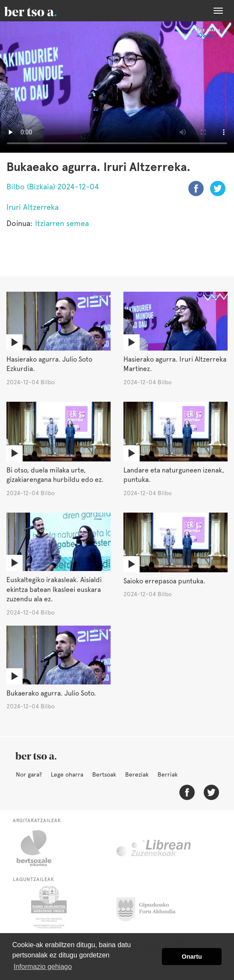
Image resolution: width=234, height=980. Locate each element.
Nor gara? (29, 774)
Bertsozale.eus (39, 848)
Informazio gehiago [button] (43, 967)
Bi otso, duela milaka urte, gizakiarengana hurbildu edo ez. (55, 475)
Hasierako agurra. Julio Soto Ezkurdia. (49, 364)
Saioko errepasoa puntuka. (164, 581)
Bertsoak (104, 774)
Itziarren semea (62, 223)
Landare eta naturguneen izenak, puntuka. (174, 475)
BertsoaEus (43, 11)
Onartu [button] (192, 957)
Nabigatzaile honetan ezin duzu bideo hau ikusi (117, 87)
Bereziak (137, 774)
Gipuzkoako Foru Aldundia (151, 907)
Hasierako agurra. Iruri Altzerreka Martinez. (175, 364)
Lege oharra (67, 774)
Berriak (168, 774)
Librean (154, 848)
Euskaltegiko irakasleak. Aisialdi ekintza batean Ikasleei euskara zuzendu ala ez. (54, 590)
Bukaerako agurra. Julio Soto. (51, 693)
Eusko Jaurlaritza (48, 907)
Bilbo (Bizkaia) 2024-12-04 (53, 187)
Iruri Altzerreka (32, 207)
